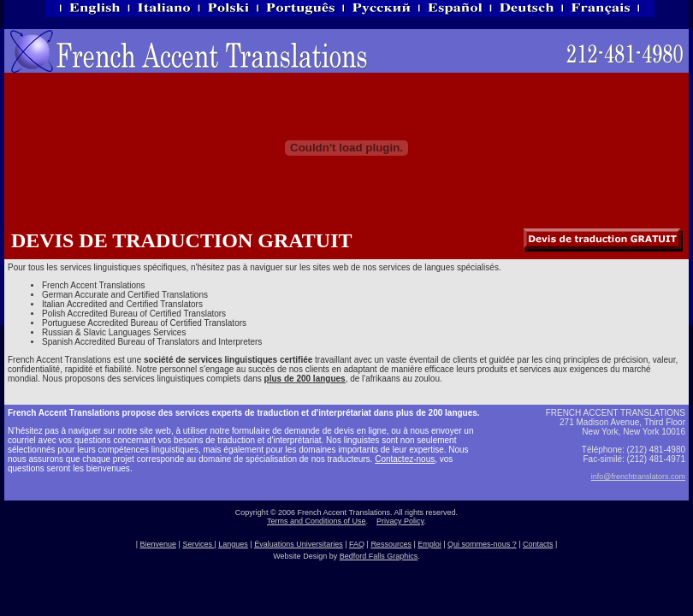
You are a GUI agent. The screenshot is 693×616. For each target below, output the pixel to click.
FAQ (357, 544)
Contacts (538, 544)
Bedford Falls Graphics (379, 556)
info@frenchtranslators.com (638, 477)
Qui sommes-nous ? (482, 544)
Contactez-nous (405, 459)
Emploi (429, 544)
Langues (233, 544)
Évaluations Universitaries (299, 544)
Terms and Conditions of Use (317, 521)
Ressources (391, 544)
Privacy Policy (400, 521)
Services (198, 544)
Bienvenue (158, 544)
